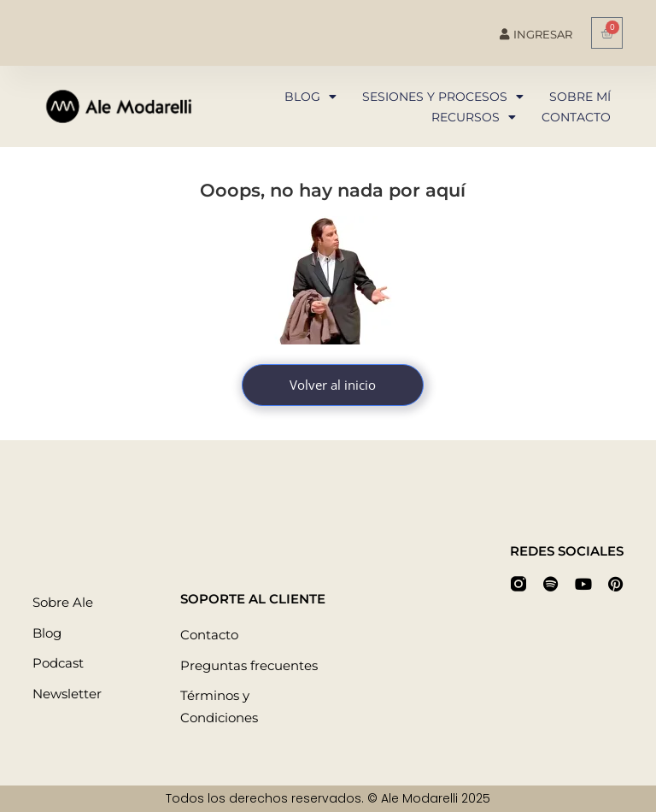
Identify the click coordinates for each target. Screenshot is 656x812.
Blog (310, 97)
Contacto (576, 117)
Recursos (474, 117)
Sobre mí (580, 97)
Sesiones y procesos (443, 97)
